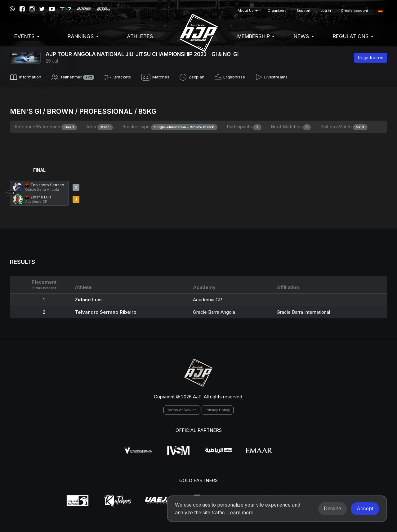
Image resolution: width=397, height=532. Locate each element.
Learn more (240, 513)
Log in (326, 11)
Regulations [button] (353, 36)
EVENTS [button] (27, 36)
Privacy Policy (218, 409)
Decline (332, 509)
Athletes (140, 36)
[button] (380, 11)
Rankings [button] (83, 36)
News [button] (304, 36)
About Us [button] (248, 11)
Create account (355, 11)
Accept (365, 509)
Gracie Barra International (303, 310)
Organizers (277, 11)
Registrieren (370, 58)
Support (303, 11)
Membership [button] (256, 36)
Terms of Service (182, 409)
